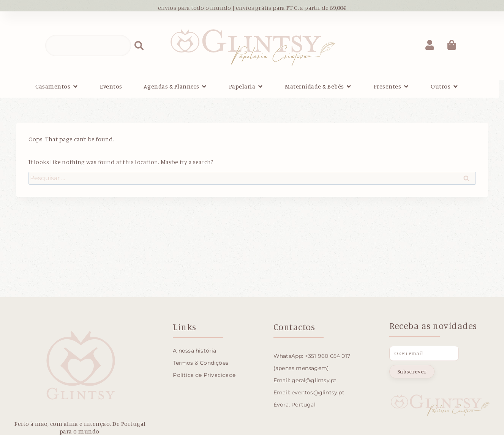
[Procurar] (139, 46)
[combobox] (88, 46)
